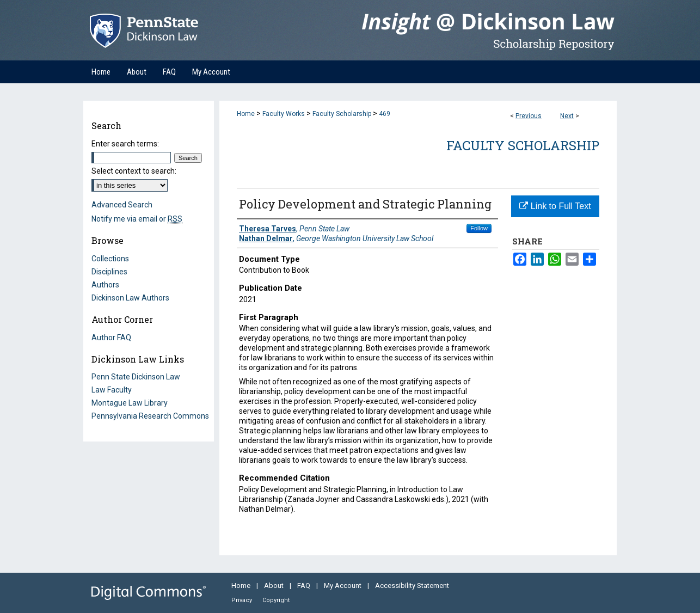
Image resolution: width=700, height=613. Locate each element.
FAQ (305, 586)
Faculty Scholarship (342, 114)
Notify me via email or (137, 219)
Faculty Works (284, 114)
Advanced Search (122, 205)
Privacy (242, 600)
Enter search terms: (125, 144)
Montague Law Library (130, 403)
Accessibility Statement (412, 586)
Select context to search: (134, 171)
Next (567, 116)
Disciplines (109, 272)
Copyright (276, 600)
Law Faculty (112, 390)
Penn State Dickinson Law (136, 377)
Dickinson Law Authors (130, 298)
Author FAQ (111, 338)
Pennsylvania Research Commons (150, 416)
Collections (110, 259)
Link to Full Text (555, 206)
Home (246, 114)
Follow (479, 228)
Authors (105, 285)
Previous (529, 116)
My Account (343, 586)
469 (385, 114)
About (275, 586)
